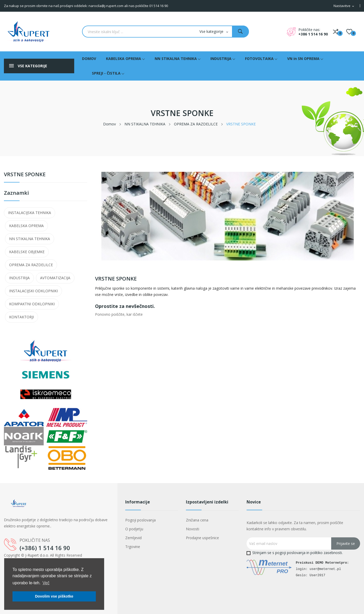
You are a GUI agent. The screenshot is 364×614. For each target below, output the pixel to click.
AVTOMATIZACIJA (55, 278)
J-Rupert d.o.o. (37, 555)
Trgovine (133, 547)
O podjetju (134, 529)
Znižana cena (197, 520)
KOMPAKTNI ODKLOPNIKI (32, 304)
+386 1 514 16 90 (313, 34)
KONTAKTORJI (21, 317)
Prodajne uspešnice (202, 538)
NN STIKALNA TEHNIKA (30, 239)
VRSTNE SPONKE (25, 175)
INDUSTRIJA (19, 278)
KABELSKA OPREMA (26, 226)
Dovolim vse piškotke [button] (54, 596)
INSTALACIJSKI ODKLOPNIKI (33, 291)
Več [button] (46, 583)
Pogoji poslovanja (140, 520)
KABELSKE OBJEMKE (27, 252)
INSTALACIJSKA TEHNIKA (30, 213)
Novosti (193, 529)
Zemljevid (133, 538)
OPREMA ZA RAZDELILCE (31, 265)
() (349, 32)
